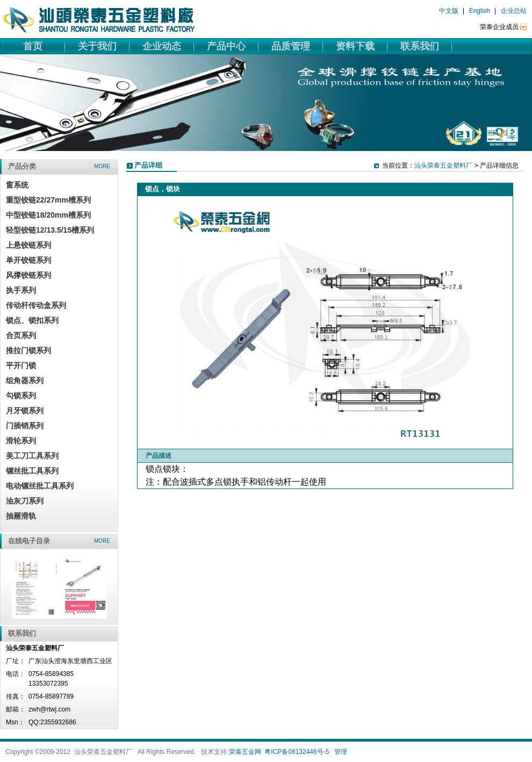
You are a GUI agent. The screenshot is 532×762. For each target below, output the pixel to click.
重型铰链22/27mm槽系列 (48, 200)
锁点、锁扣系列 (32, 320)
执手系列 (21, 290)
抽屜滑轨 (21, 516)
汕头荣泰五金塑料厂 (443, 166)
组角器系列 (25, 380)
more (102, 166)
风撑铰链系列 (28, 275)
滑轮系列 (21, 441)
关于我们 (97, 46)
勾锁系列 (21, 396)
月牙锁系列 (25, 411)
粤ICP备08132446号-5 (297, 752)
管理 (341, 752)
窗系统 (17, 185)
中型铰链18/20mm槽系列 (48, 215)
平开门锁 (21, 365)
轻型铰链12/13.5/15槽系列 (50, 230)
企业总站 (514, 11)
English (480, 11)
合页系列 (21, 335)
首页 (33, 46)
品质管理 (291, 46)
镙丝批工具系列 (32, 471)
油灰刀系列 (25, 501)
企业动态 (162, 46)
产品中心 (226, 46)
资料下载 (355, 46)
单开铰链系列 (28, 260)
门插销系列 (25, 426)
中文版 (449, 11)
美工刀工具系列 (32, 456)
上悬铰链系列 (28, 245)
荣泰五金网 (245, 752)
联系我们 (420, 46)
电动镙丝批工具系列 (40, 486)
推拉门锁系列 (28, 350)
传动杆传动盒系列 (36, 305)
